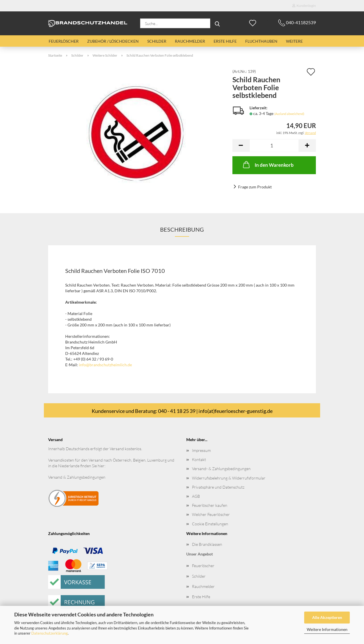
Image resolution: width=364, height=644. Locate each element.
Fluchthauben (261, 41)
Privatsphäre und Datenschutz (218, 487)
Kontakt (199, 459)
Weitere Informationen (327, 629)
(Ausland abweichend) (289, 114)
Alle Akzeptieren (327, 617)
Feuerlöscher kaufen (210, 505)
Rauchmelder (190, 41)
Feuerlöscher (64, 41)
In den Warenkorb (268, 164)
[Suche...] (217, 23)
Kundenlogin (304, 6)
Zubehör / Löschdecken (113, 41)
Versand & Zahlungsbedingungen (77, 477)
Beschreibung (182, 229)
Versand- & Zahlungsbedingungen (221, 469)
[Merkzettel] (253, 23)
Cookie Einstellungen (210, 524)
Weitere (294, 41)
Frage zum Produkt (255, 187)
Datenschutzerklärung (50, 633)
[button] (267, 23)
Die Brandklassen (207, 544)
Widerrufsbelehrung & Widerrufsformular (229, 478)
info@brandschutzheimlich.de (105, 365)
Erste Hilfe (225, 41)
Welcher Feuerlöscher (211, 514)
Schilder (157, 41)
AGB (196, 496)
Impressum (201, 450)
